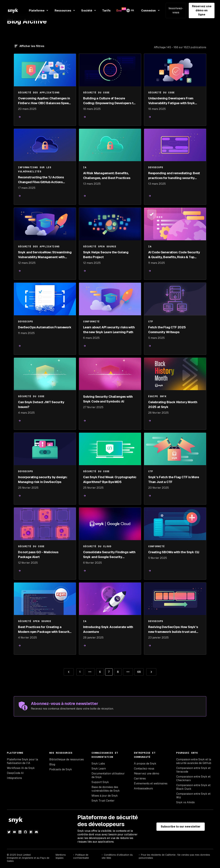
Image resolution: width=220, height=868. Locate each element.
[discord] (36, 832)
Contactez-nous (144, 769)
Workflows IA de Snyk (21, 768)
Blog (52, 764)
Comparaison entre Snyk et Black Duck (193, 787)
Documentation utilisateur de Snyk (108, 775)
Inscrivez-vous (176, 10)
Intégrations (14, 778)
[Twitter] (9, 832)
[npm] (31, 832)
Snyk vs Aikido (185, 802)
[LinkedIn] (20, 832)
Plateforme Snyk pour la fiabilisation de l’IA (22, 761)
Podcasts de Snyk (61, 769)
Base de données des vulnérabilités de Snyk (106, 789)
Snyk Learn (99, 769)
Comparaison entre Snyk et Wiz (193, 796)
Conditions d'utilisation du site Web (117, 856)
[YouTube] (14, 832)
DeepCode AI (15, 773)
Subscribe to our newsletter (181, 827)
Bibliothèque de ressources (67, 759)
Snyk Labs (98, 764)
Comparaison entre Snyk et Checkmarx (193, 778)
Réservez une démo (147, 774)
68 (137, 671)
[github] (25, 832)
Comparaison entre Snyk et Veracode (193, 770)
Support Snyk (100, 782)
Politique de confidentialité (81, 856)
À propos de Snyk (145, 764)
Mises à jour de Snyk (105, 796)
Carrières (140, 778)
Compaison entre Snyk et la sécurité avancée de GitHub (194, 761)
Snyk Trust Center (103, 801)
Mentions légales (61, 856)
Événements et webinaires (151, 783)
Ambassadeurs (143, 788)
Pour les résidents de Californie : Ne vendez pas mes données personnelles (174, 856)
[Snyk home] (13, 10)
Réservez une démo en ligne (202, 10)
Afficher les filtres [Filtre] (32, 46)
